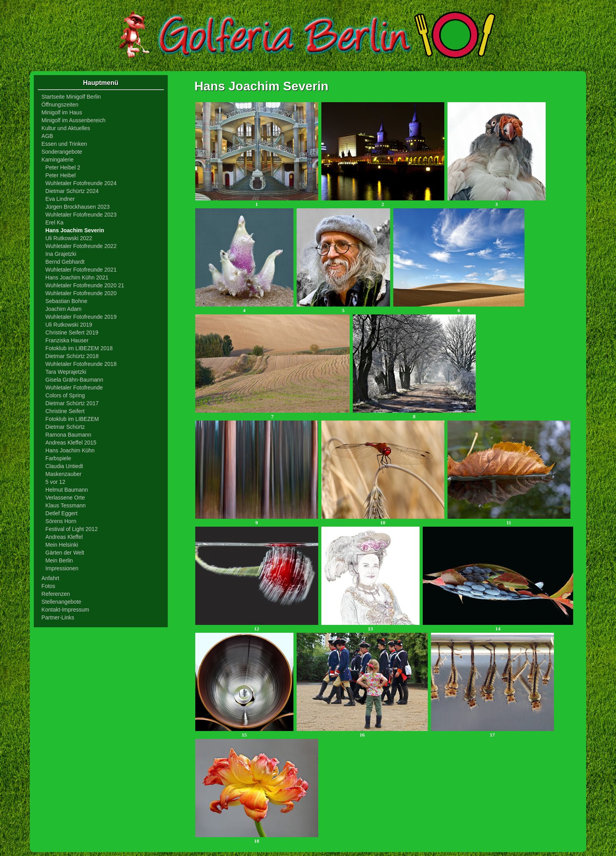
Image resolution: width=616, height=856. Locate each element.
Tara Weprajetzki (66, 372)
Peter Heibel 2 (63, 167)
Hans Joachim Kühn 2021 (77, 277)
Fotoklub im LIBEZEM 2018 (79, 348)
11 (509, 520)
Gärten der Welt (65, 553)
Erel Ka (55, 222)
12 (257, 626)
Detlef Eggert (62, 513)
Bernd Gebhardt (65, 262)
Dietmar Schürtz (65, 427)
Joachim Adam (64, 309)
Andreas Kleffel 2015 (71, 443)
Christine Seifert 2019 (72, 332)
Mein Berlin (59, 560)
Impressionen (62, 568)
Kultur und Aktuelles (66, 128)
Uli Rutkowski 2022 (69, 238)
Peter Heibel (61, 175)
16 (362, 732)
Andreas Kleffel (64, 537)
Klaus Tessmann (66, 505)
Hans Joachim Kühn (70, 450)
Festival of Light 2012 (72, 529)
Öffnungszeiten (60, 105)
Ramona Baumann (69, 435)
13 (370, 626)
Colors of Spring (65, 395)
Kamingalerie (58, 160)
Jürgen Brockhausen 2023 (78, 207)
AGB (48, 136)
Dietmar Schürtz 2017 (72, 403)
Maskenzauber (64, 474)
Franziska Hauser (67, 340)
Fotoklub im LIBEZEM (72, 419)
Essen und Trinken (64, 144)
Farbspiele (58, 458)
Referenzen (56, 594)
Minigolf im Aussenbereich (74, 120)
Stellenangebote (61, 602)
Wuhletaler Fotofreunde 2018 (81, 364)
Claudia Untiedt (64, 466)
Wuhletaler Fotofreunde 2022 (81, 246)
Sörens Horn (61, 521)
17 (492, 732)
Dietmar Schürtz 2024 (72, 191)
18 (257, 839)
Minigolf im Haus (62, 112)
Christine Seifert (65, 411)
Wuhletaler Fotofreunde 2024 (81, 183)
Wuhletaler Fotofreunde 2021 (81, 270)
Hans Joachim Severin (75, 230)
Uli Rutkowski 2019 (69, 325)
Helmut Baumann (67, 490)
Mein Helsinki (62, 545)
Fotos (49, 586)
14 (498, 626)
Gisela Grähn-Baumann (74, 380)
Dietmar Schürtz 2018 (72, 356)
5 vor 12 (56, 482)
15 (244, 732)
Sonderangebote (62, 152)
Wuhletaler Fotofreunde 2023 (81, 215)
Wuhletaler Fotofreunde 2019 (81, 317)
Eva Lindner (60, 199)
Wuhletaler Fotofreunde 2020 (81, 293)
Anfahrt (50, 578)
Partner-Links (58, 617)
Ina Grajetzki (61, 254)
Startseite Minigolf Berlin (71, 97)
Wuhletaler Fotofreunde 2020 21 (85, 285)
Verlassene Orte (65, 498)
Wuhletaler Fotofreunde (74, 388)
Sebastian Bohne (67, 301)
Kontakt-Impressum (65, 610)
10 (383, 520)
